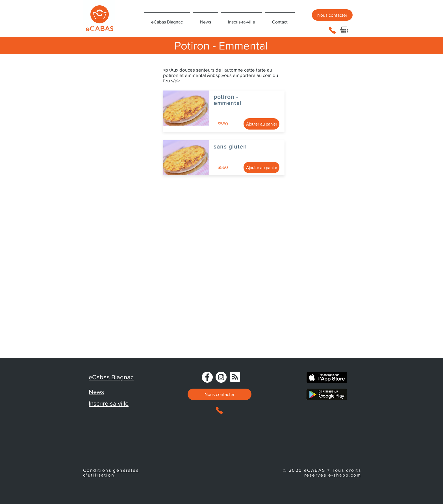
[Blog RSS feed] (235, 377)
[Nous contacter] (332, 15)
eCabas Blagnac (111, 377)
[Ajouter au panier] (261, 124)
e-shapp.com (345, 475)
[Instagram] (221, 377)
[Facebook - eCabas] (207, 377)
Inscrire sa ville (109, 403)
